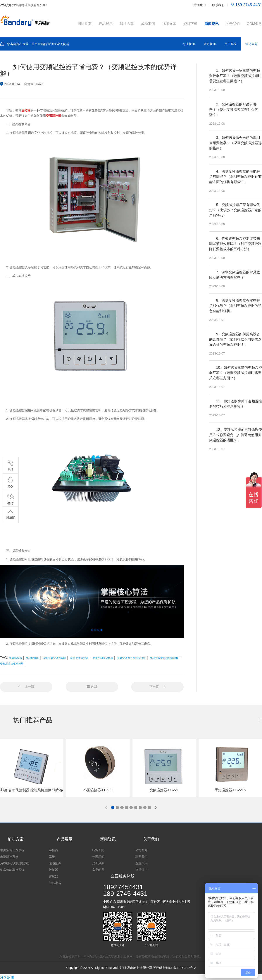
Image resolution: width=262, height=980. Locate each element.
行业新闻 (189, 44)
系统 (52, 857)
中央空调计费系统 (12, 850)
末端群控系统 (9, 857)
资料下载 (190, 24)
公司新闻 (210, 44)
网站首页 (84, 24)
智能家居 (55, 883)
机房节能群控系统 (12, 870)
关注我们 (200, 5)
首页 (34, 44)
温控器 (53, 850)
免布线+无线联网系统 (15, 863)
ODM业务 (254, 24)
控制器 (53, 870)
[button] (113, 808)
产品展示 (106, 24)
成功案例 (148, 24)
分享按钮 (7, 977)
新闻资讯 (212, 24)
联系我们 (218, 5)
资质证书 (141, 870)
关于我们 (233, 24)
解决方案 (127, 24)
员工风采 (231, 44)
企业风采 (141, 863)
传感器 (53, 876)
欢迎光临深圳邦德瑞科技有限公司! (23, 5)
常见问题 (63, 44)
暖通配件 (55, 863)
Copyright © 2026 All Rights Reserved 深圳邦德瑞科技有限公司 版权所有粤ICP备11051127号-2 (131, 968)
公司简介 (141, 850)
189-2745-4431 (246, 5)
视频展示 (169, 24)
